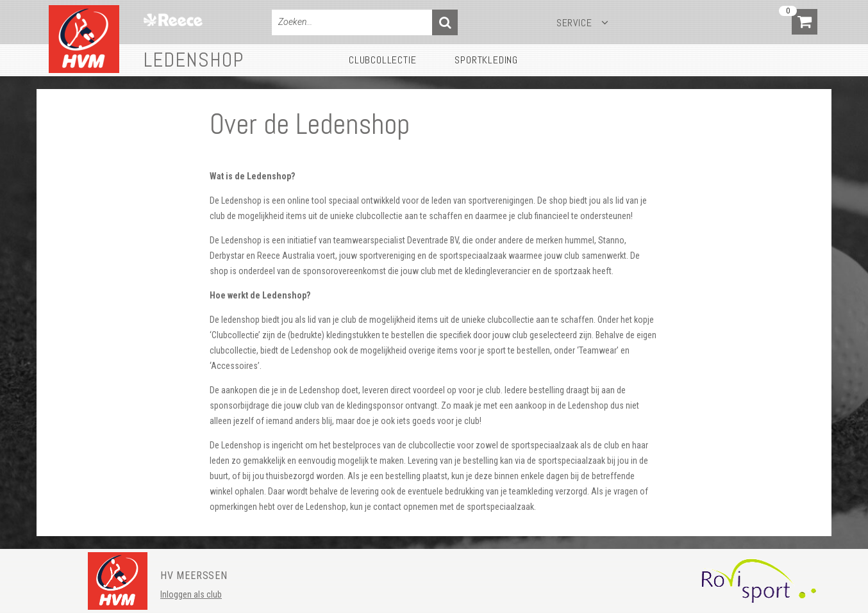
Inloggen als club (191, 594)
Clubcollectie (382, 60)
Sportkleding (486, 60)
